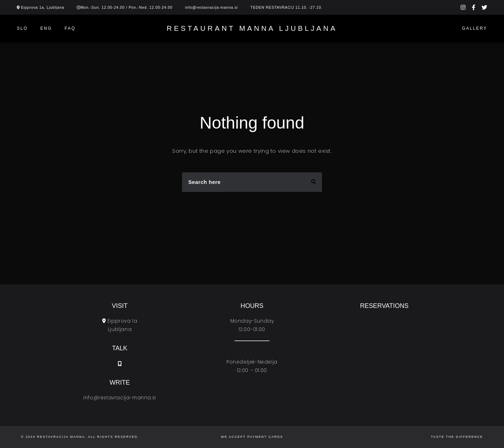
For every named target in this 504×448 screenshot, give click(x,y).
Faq (70, 28)
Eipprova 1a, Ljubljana (43, 7)
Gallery (475, 28)
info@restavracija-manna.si (212, 7)
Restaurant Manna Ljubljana (252, 28)
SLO (22, 28)
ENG (46, 28)
